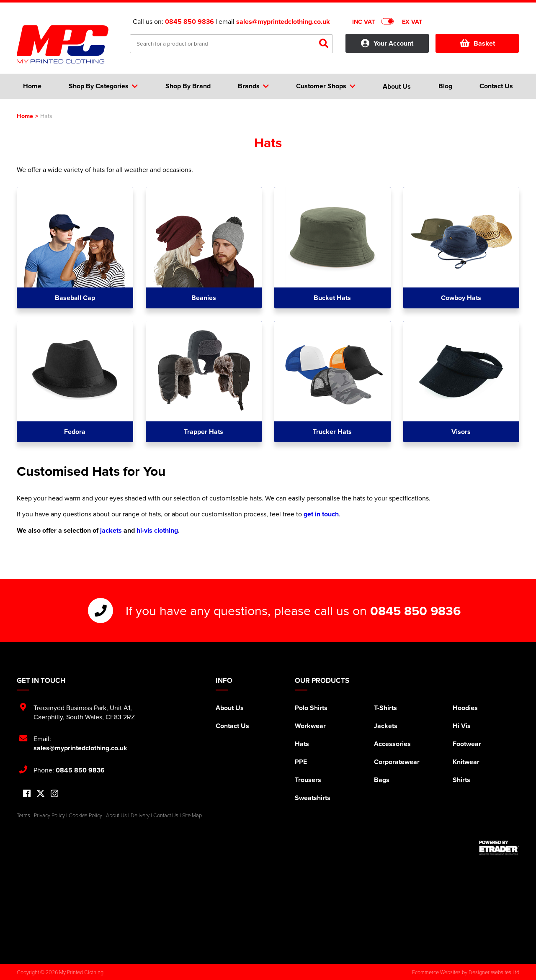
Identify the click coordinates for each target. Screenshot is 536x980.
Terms (23, 815)
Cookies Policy (85, 815)
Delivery (140, 815)
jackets (111, 530)
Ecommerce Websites (436, 972)
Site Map (192, 815)
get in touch (321, 514)
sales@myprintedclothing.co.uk (283, 22)
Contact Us (232, 726)
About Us (230, 708)
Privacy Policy (49, 815)
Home (25, 116)
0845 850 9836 (189, 22)
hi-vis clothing (157, 530)
